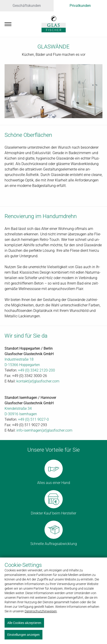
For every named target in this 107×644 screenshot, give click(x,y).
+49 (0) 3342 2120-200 (37, 370)
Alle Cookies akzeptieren (24, 623)
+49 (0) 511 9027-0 (33, 419)
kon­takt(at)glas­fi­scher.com (38, 381)
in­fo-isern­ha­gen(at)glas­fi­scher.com (44, 430)
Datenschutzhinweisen (41, 611)
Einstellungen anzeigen (23, 635)
